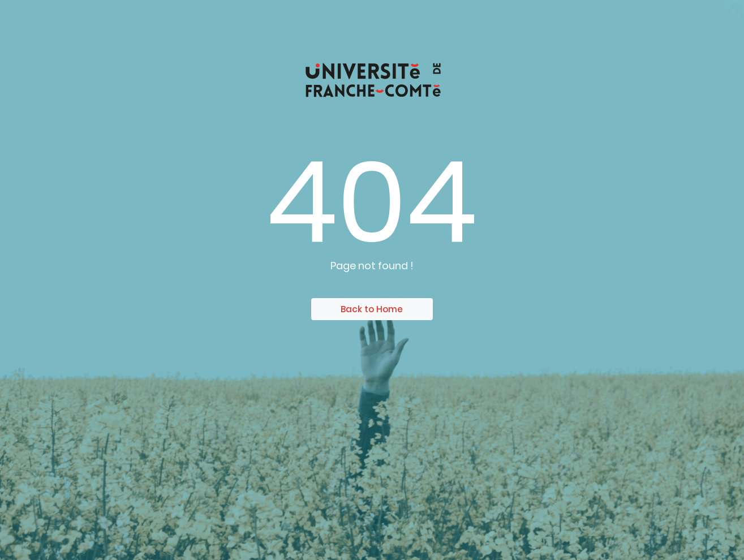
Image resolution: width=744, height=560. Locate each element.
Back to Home (372, 309)
